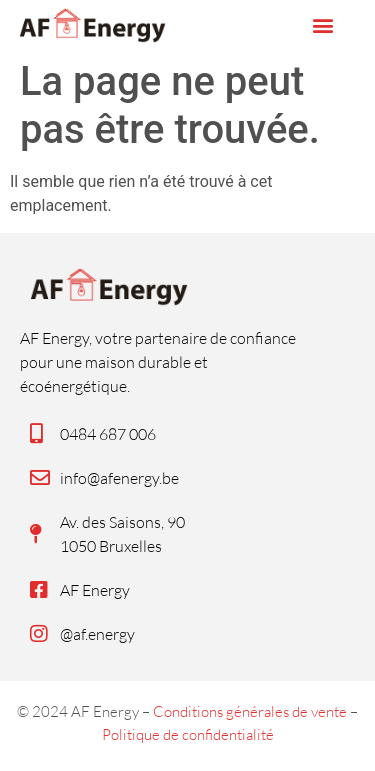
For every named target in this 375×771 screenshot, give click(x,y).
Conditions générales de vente (250, 711)
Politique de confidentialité (188, 734)
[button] (322, 25)
